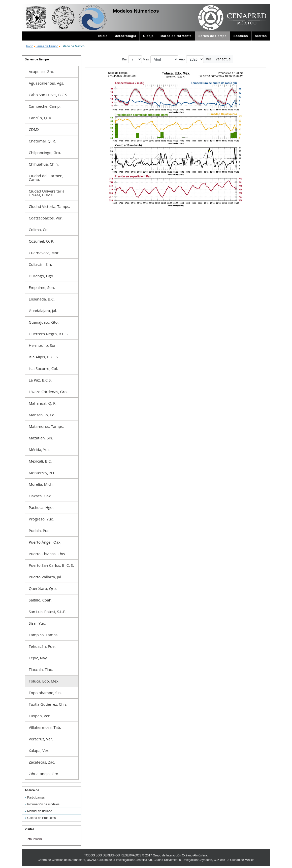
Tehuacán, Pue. (42, 646)
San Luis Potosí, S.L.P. (48, 612)
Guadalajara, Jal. (43, 311)
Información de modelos (43, 804)
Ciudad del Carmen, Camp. (46, 178)
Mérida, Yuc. (40, 449)
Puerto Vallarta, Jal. (45, 577)
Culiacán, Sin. (40, 264)
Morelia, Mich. (41, 484)
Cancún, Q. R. (40, 118)
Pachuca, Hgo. (41, 507)
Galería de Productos (41, 818)
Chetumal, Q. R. (42, 141)
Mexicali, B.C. (40, 461)
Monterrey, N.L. (42, 473)
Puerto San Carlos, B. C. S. (51, 565)
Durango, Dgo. (41, 276)
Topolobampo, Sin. (45, 693)
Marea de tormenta (176, 36)
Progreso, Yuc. (41, 519)
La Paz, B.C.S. (40, 380)
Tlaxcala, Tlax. (41, 669)
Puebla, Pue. (40, 531)
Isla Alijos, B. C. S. (44, 357)
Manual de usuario (40, 811)
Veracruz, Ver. (41, 739)
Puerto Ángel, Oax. (45, 542)
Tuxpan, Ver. (40, 716)
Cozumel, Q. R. (41, 241)
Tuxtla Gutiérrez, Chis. (48, 704)
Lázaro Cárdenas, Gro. (48, 392)
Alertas (261, 36)
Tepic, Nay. (38, 658)
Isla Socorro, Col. (43, 368)
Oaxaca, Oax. (40, 496)
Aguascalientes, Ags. (46, 83)
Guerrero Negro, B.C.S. (49, 334)
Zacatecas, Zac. (42, 762)
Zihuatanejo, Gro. (44, 774)
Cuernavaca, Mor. (44, 253)
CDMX (34, 129)
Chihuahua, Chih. (44, 164)
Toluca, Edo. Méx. (44, 681)
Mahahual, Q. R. (43, 403)
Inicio (103, 36)
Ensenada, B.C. (42, 299)
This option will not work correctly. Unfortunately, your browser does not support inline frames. (176, 245)
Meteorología (125, 36)
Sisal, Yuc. (37, 623)
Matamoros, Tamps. (46, 426)
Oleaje (148, 36)
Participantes (36, 798)
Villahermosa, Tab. (45, 727)
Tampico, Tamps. (44, 635)
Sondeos (241, 36)
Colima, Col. (39, 230)
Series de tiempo (213, 36)
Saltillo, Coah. (41, 600)
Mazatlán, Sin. (41, 438)
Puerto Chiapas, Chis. (47, 554)
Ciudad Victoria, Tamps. (49, 206)
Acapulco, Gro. (41, 71)
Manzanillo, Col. (43, 415)
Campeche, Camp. (45, 106)
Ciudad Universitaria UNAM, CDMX (47, 193)
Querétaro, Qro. (43, 588)
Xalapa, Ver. (39, 750)
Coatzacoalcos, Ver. (46, 218)
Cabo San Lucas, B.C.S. (48, 95)
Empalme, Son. (42, 287)
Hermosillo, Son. (43, 345)
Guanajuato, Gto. (44, 322)
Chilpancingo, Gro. (45, 153)
